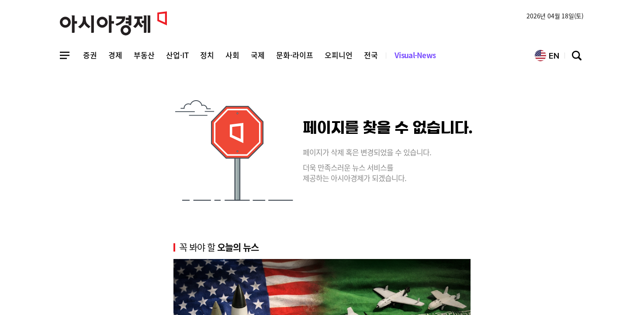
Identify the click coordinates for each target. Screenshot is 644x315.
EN (547, 56)
